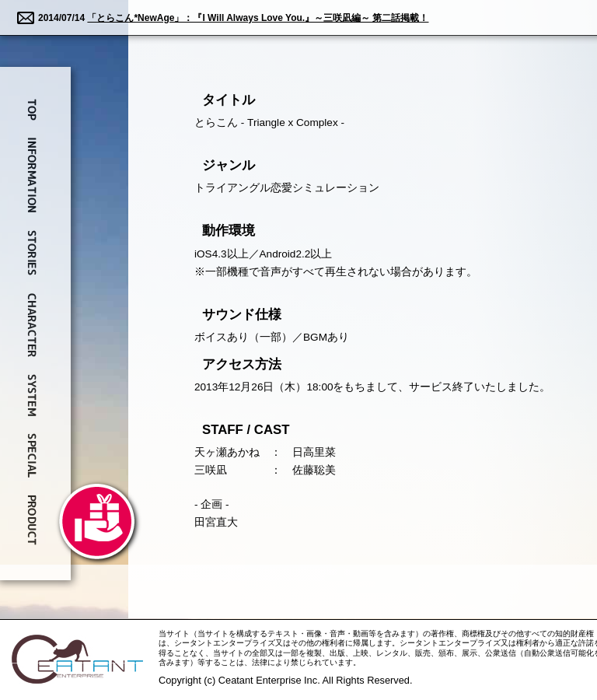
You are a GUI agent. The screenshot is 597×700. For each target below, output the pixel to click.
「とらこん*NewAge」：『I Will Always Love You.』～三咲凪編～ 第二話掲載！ (258, 18)
